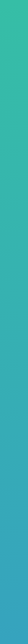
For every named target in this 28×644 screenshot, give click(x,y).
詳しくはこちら (14, 121)
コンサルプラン (14, 55)
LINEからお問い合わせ (14, 586)
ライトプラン (14, 42)
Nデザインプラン (14, 50)
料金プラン (8, 13)
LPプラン (14, 38)
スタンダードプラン (14, 46)
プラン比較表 (14, 126)
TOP (2, 13)
